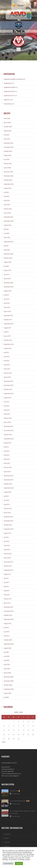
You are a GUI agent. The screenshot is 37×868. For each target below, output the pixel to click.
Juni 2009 (7, 656)
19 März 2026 (16, 794)
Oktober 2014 (8, 435)
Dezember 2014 (8, 426)
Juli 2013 (6, 496)
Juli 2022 (6, 229)
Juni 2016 (7, 357)
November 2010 (9, 611)
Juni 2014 (7, 451)
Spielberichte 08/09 (10, 87)
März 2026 (7, 118)
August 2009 (8, 648)
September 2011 (9, 570)
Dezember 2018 (8, 283)
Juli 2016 (6, 352)
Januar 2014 (7, 472)
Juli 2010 (6, 628)
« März (3, 742)
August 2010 (8, 623)
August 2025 (8, 131)
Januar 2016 (7, 377)
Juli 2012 (6, 537)
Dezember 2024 (8, 143)
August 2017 (8, 328)
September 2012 (9, 529)
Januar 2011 (7, 603)
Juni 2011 (7, 582)
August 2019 (8, 270)
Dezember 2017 (8, 315)
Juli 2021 (6, 246)
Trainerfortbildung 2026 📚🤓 (20, 801)
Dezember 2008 (8, 677)
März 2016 (7, 369)
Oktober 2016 (8, 340)
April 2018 (7, 303)
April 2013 (7, 504)
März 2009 (7, 669)
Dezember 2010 (8, 607)
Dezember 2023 (8, 172)
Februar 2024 (8, 164)
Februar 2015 (8, 418)
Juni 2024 (7, 159)
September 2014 (9, 439)
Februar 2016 (8, 373)
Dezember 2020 (8, 254)
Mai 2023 (7, 196)
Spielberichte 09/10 (10, 91)
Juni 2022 (7, 233)
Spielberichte (8, 83)
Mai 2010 (7, 636)
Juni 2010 (7, 632)
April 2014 (7, 459)
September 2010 (9, 619)
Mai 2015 (7, 406)
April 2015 (7, 410)
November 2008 (9, 681)
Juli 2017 (6, 332)
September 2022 (9, 221)
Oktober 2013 (8, 484)
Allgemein (7, 100)
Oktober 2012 (8, 525)
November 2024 (9, 147)
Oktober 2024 (8, 151)
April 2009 (7, 664)
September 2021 (9, 242)
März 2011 (7, 595)
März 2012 (7, 550)
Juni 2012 (7, 541)
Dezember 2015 (8, 381)
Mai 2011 (7, 586)
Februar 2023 (8, 209)
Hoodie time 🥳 (15, 791)
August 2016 (8, 348)
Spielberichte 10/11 (10, 96)
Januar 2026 (7, 122)
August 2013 (8, 492)
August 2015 (8, 398)
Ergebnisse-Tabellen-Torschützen (14, 79)
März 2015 (7, 414)
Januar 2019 (7, 279)
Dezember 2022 (8, 217)
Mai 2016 (7, 361)
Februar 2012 (8, 554)
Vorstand (7, 846)
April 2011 (7, 591)
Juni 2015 (7, 402)
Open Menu (18, 49)
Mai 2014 (7, 455)
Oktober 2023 (8, 180)
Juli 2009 (6, 652)
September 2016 (9, 344)
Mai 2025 (7, 135)
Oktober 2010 (8, 615)
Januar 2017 (7, 336)
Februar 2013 (8, 508)
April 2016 (7, 365)
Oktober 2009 (8, 640)
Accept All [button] (19, 863)
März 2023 (7, 205)
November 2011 (9, 562)
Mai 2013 (7, 500)
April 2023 (7, 201)
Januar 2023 (7, 213)
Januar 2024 (7, 168)
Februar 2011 (8, 599)
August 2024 (8, 155)
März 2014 (7, 463)
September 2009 (9, 644)
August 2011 (8, 574)
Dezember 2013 (8, 476)
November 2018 (9, 287)
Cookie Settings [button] (8, 863)
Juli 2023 (6, 192)
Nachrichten (8, 104)
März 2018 (7, 307)
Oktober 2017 (8, 320)
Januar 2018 (7, 311)
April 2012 (7, 545)
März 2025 (7, 139)
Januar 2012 (7, 558)
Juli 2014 (6, 447)
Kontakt (6, 838)
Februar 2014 (8, 467)
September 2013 (9, 488)
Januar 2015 (7, 422)
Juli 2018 (6, 295)
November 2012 (9, 521)
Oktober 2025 (8, 127)
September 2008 (9, 689)
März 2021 (7, 250)
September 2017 (9, 324)
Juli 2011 (6, 578)
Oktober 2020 (8, 258)
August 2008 (8, 693)
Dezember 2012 (8, 517)
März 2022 (7, 237)
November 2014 (9, 430)
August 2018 (8, 291)
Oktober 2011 (8, 566)
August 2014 (8, 443)
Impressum (7, 834)
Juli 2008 (6, 697)
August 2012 (8, 533)
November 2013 (9, 480)
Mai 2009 (7, 660)
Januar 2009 (7, 673)
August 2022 (8, 225)
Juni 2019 (7, 274)
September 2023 (9, 184)
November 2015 (9, 385)
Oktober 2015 (8, 389)
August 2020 (8, 262)
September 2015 (9, 393)
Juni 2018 (7, 299)
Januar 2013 (7, 513)
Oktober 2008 (8, 685)
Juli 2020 (6, 266)
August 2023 (8, 188)
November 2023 (9, 176)
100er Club (7, 842)
